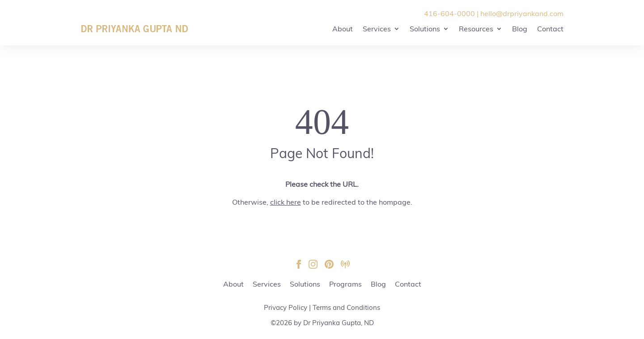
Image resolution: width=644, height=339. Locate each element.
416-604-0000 (449, 13)
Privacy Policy (286, 307)
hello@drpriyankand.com (522, 13)
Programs (345, 284)
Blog (520, 29)
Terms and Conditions (346, 307)
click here (286, 202)
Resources (476, 29)
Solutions (425, 29)
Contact (550, 29)
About (343, 29)
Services (377, 29)
